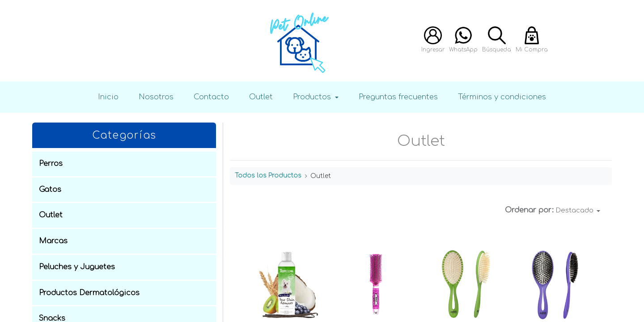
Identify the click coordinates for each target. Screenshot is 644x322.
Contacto (211, 97)
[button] (578, 211)
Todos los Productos (268, 176)
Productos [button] (313, 97)
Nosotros (156, 97)
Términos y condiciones (502, 97)
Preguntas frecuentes (398, 97)
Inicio (108, 97)
